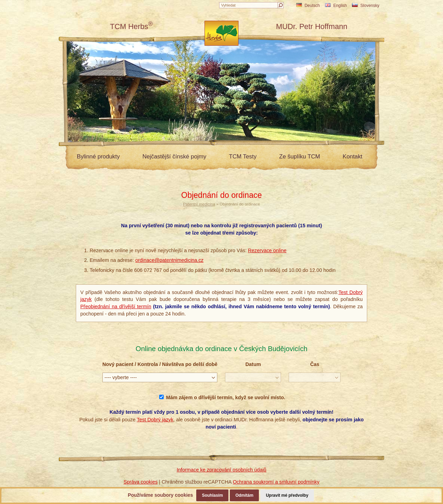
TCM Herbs (132, 26)
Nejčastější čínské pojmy (174, 157)
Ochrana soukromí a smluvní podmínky (276, 482)
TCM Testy (243, 157)
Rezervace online (267, 250)
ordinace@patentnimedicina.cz (169, 260)
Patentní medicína (199, 204)
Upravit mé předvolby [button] (287, 495)
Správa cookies (141, 482)
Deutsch (308, 6)
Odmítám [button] (244, 495)
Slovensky (366, 6)
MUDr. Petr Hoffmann (311, 26)
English (336, 6)
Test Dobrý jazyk (155, 420)
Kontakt (352, 157)
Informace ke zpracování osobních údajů (221, 470)
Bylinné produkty (98, 157)
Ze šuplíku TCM (300, 157)
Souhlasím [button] (212, 495)
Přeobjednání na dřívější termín (116, 306)
